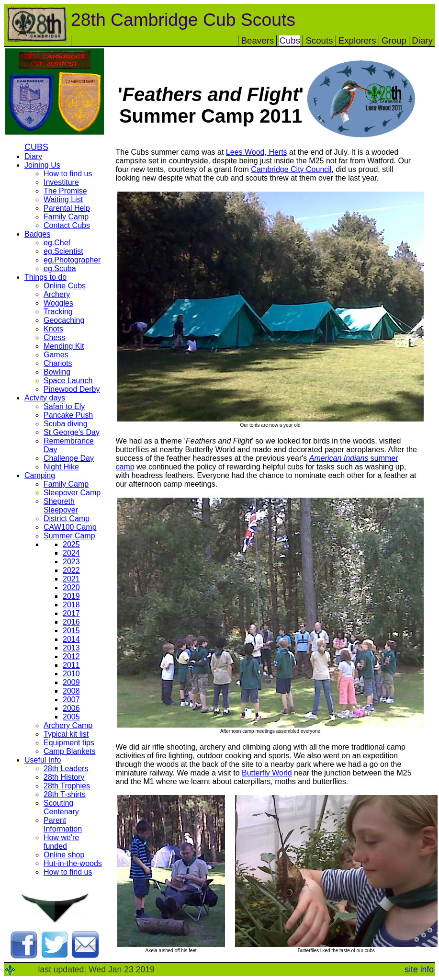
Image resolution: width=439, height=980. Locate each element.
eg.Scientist (63, 251)
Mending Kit (64, 346)
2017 (71, 613)
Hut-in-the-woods (73, 863)
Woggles (58, 303)
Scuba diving (66, 424)
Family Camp (66, 217)
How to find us (68, 174)
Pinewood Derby (72, 389)
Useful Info (43, 760)
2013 (71, 648)
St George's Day (72, 432)
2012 (71, 656)
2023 (71, 562)
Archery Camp (68, 725)
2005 (71, 717)
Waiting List (63, 199)
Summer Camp (69, 536)
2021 (71, 579)
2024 (71, 553)
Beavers (258, 40)
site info (419, 969)
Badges (37, 234)
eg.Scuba (60, 268)
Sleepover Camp (72, 493)
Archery (57, 294)
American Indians (339, 458)
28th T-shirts (65, 794)
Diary (422, 40)
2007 (71, 700)
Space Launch (68, 381)
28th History (64, 777)
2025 (71, 544)
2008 (71, 691)
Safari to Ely (64, 406)
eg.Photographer (72, 260)
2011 (71, 665)
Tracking (58, 312)
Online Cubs (65, 286)
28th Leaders (66, 769)
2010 (71, 674)
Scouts (319, 40)
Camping (40, 475)
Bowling (57, 372)
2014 (71, 639)
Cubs (290, 40)
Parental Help (67, 208)
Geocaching (64, 320)
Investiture (61, 182)
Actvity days (45, 398)
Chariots (58, 363)
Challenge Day (69, 458)
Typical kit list (66, 734)
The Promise (65, 191)
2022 (71, 570)
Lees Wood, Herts (257, 152)
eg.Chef (57, 243)
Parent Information (63, 825)
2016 (71, 622)
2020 (71, 587)
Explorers (357, 40)
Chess (54, 337)
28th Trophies (67, 786)
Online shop (64, 855)
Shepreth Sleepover (61, 506)
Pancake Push (68, 415)
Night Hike (61, 467)
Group (394, 40)
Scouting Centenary (61, 807)
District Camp (67, 518)
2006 (71, 708)
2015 (71, 631)
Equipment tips (69, 743)
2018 (71, 605)
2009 (71, 682)
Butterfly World (267, 773)
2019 (71, 596)
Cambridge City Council (291, 169)
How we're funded (61, 842)
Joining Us (42, 165)
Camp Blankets (70, 751)
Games (56, 355)
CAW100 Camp (70, 527)
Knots (53, 329)
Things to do (45, 277)
